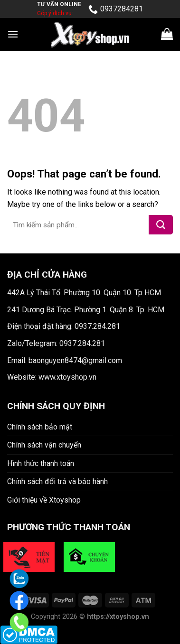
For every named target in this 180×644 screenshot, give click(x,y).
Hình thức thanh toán (41, 463)
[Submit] (161, 225)
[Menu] (13, 34)
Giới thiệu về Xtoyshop (44, 500)
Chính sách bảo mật (40, 427)
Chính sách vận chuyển (44, 445)
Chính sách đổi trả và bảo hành (57, 481)
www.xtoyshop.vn (67, 377)
